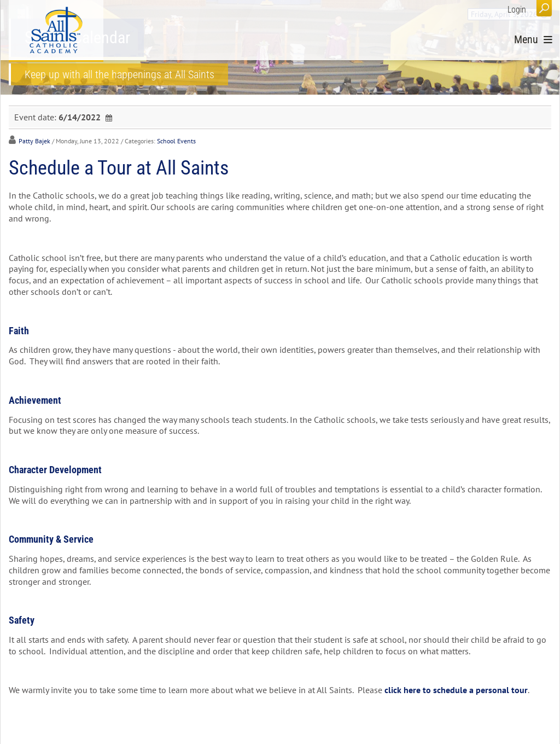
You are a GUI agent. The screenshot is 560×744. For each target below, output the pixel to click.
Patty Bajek (34, 141)
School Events (176, 141)
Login (517, 10)
